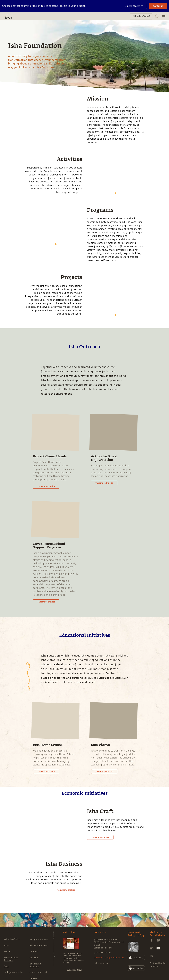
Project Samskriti (38, 972)
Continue (158, 6)
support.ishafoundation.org (110, 958)
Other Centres (101, 963)
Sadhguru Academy (39, 939)
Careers (33, 978)
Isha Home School (39, 946)
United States (134, 6)
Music (7, 952)
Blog (6, 946)
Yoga (7, 966)
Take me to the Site (100, 837)
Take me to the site (46, 486)
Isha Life (34, 958)
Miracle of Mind (12, 939)
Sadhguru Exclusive (14, 972)
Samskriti (34, 952)
